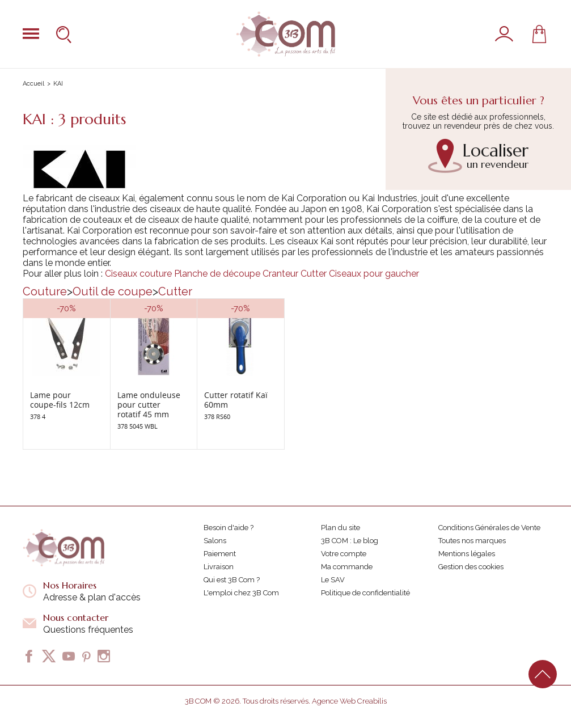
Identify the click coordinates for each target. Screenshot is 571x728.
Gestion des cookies (471, 567)
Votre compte (344, 554)
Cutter (314, 274)
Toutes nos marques (472, 541)
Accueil (33, 84)
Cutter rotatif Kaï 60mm (236, 400)
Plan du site (341, 528)
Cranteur (280, 274)
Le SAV (333, 580)
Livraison (219, 567)
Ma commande (347, 567)
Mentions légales (467, 554)
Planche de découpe (217, 274)
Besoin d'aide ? (229, 528)
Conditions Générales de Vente (489, 528)
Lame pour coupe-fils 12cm (60, 400)
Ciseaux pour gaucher (374, 274)
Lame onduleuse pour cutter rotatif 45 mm (149, 405)
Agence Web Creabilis (349, 701)
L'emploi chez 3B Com (241, 593)
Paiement (220, 554)
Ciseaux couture (138, 274)
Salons (215, 541)
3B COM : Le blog (350, 541)
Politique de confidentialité (365, 593)
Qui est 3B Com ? (232, 580)
